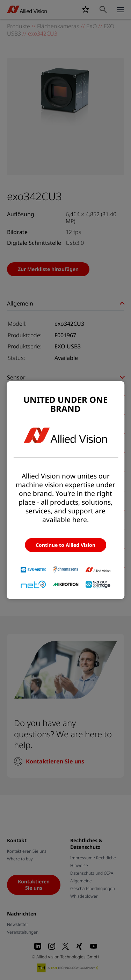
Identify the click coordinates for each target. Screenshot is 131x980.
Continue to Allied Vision (65, 545)
